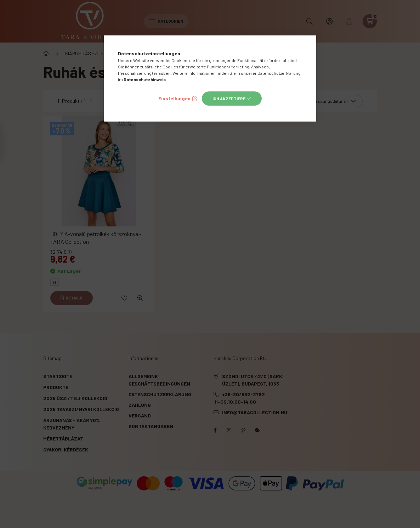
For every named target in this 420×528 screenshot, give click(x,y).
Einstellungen (174, 98)
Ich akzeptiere (229, 99)
